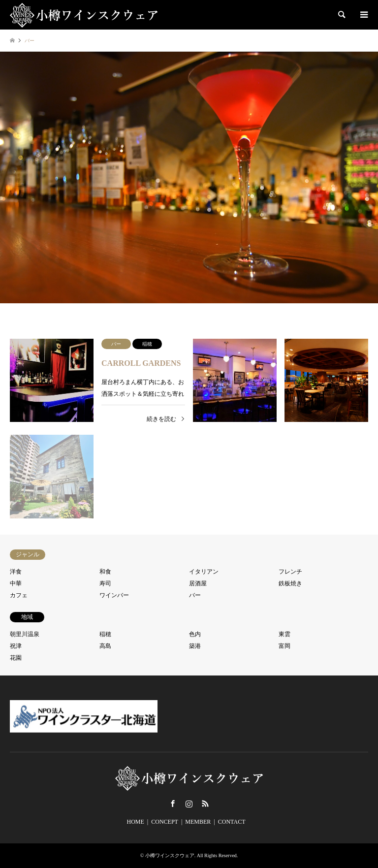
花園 (16, 658)
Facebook (173, 804)
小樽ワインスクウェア (170, 855)
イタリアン (204, 572)
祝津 (16, 646)
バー (195, 595)
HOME (136, 822)
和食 (105, 572)
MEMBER (198, 822)
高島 (105, 646)
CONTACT (232, 822)
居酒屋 (198, 583)
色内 (195, 634)
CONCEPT (165, 822)
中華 (16, 583)
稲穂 (105, 634)
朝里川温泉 (25, 634)
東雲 (284, 634)
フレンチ (290, 572)
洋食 (16, 572)
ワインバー (114, 595)
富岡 (284, 646)
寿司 (105, 583)
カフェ (19, 595)
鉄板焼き (290, 583)
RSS (205, 804)
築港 (195, 646)
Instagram (189, 804)
